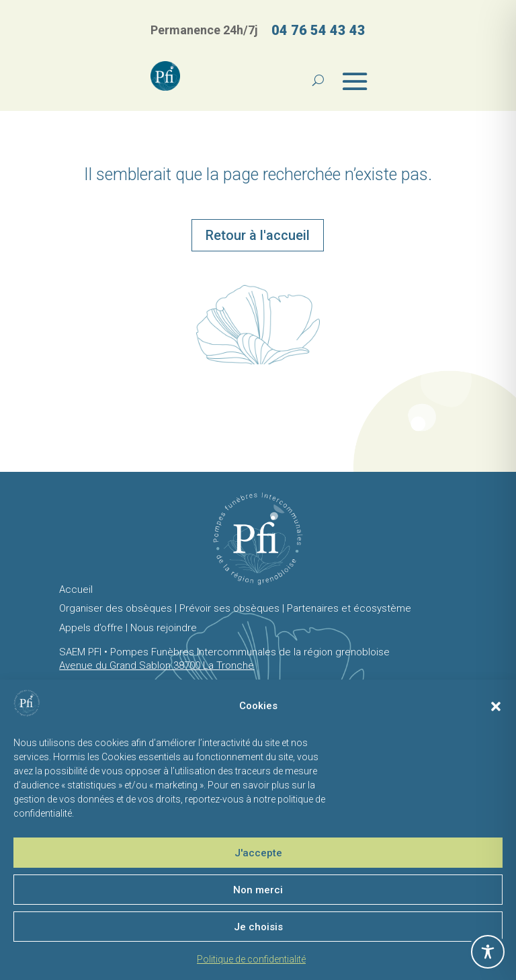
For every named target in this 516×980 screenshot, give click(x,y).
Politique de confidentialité (251, 959)
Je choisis (258, 927)
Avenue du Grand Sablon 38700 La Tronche (157, 665)
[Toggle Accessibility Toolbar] (488, 952)
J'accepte (258, 853)
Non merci (258, 890)
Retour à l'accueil (258, 235)
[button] (496, 706)
